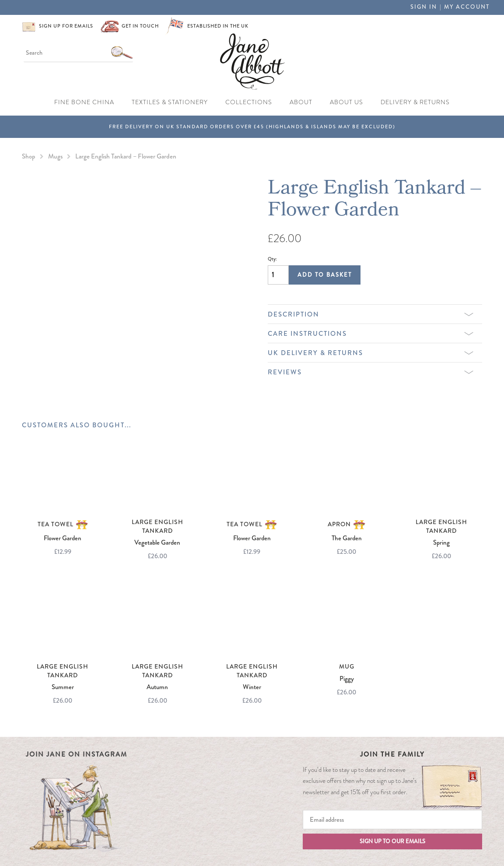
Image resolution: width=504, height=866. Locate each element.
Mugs (55, 156)
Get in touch (140, 26)
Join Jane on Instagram (77, 754)
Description (371, 314)
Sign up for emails (66, 26)
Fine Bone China (84, 102)
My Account (467, 7)
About (301, 102)
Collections (249, 102)
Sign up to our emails (392, 841)
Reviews (371, 372)
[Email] (392, 820)
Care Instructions (371, 334)
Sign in (424, 7)
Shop (29, 156)
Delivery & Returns (415, 102)
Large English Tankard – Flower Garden (126, 156)
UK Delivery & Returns (371, 353)
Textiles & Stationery (170, 102)
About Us (346, 102)
